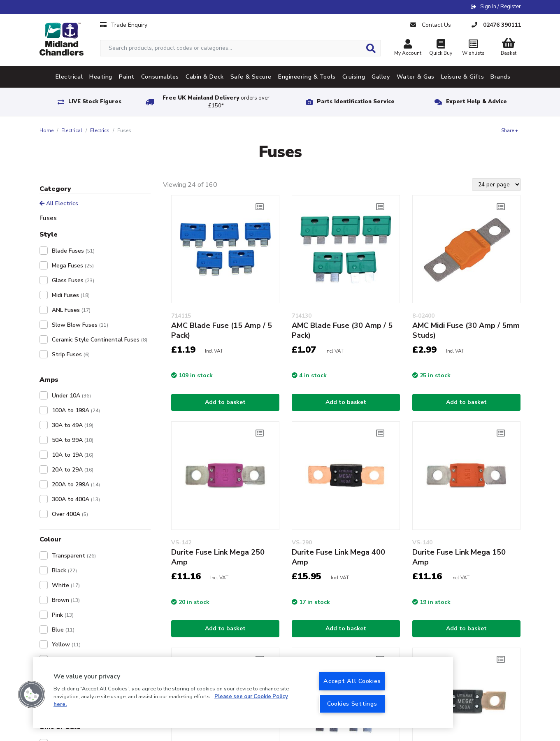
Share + (510, 130)
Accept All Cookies (352, 681)
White (66, 585)
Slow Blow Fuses (80, 325)
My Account (408, 48)
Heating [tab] (101, 77)
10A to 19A (73, 455)
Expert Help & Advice (476, 102)
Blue (63, 630)
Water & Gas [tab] (416, 77)
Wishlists (474, 48)
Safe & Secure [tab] (251, 77)
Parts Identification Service (356, 102)
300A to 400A (76, 499)
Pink (63, 615)
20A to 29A (73, 470)
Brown (66, 600)
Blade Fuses (73, 251)
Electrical (72, 130)
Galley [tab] (381, 77)
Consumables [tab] (160, 77)
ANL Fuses (71, 310)
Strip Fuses (71, 354)
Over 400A (70, 514)
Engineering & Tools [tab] (307, 77)
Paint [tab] (127, 77)
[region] (243, 692)
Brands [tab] (500, 77)
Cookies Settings (352, 704)
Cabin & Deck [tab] (205, 77)
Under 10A (71, 396)
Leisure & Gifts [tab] (462, 77)
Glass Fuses (73, 280)
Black (64, 570)
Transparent (74, 556)
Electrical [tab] (69, 77)
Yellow (66, 645)
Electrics (100, 130)
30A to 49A (73, 425)
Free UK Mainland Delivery (216, 102)
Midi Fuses (71, 295)
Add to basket (225, 402)
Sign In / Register (501, 7)
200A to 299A (76, 484)
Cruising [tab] (354, 77)
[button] (32, 695)
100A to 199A (76, 410)
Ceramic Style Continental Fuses (100, 340)
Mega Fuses (73, 266)
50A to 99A (73, 440)
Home (46, 130)
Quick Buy (441, 48)
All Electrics (59, 203)
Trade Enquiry (124, 25)
